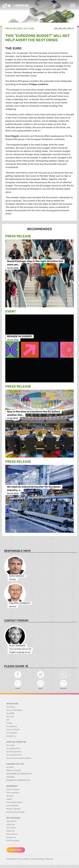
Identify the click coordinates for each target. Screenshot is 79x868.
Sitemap (49, 859)
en (56, 28)
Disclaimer (11, 859)
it (73, 28)
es (65, 28)
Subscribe (16, 850)
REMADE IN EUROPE (20, 337)
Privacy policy (23, 859)
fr (69, 28)
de (60, 28)
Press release (14, 28)
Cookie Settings (37, 859)
